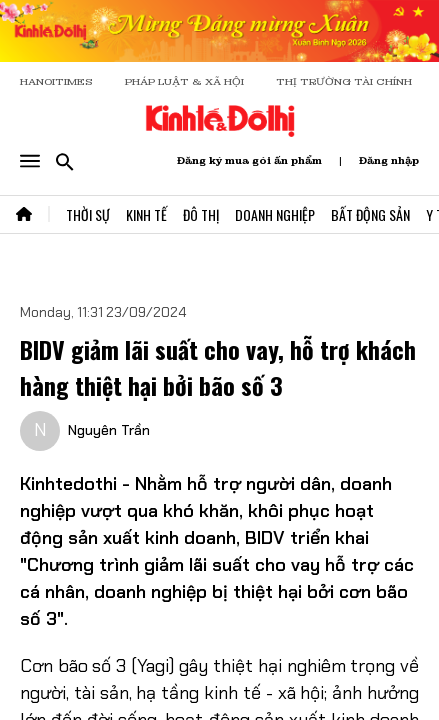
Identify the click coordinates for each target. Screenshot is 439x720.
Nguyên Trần (109, 430)
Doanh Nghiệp (275, 214)
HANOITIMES (56, 81)
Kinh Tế (146, 214)
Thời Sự (88, 214)
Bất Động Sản (370, 214)
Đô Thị (201, 214)
